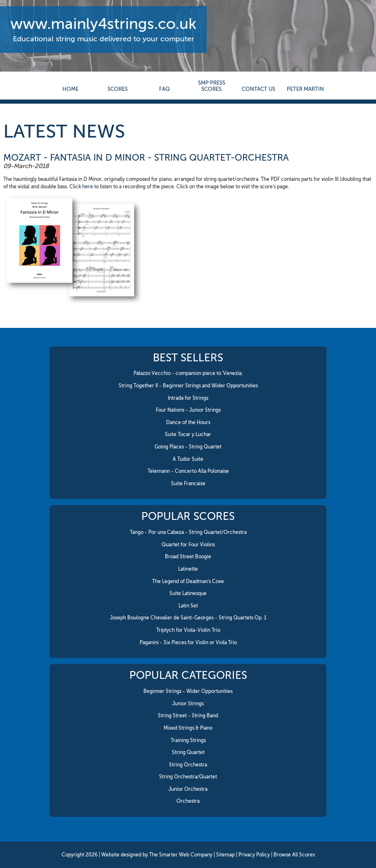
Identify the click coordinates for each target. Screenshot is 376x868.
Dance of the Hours (188, 422)
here (88, 187)
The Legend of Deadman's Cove (188, 581)
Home (70, 89)
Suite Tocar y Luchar (188, 434)
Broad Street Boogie (188, 557)
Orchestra (188, 801)
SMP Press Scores (212, 86)
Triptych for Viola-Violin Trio (188, 630)
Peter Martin (305, 89)
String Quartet (188, 752)
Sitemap (225, 855)
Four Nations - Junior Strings (188, 410)
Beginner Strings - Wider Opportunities (188, 691)
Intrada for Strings (188, 398)
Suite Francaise (188, 484)
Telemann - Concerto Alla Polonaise (188, 471)
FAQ (164, 89)
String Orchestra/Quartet (188, 777)
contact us (258, 89)
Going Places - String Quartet (188, 447)
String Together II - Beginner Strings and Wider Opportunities (188, 386)
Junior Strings (188, 704)
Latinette (188, 569)
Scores (118, 89)
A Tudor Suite (188, 459)
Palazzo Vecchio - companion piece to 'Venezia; (188, 373)
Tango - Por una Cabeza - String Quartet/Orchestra (188, 532)
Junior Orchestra (188, 789)
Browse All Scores (294, 855)
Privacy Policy (254, 855)
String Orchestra (188, 765)
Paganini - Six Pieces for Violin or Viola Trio (188, 643)
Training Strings (188, 740)
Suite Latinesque (188, 593)
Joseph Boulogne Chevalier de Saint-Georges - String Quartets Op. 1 (188, 618)
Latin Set (188, 606)
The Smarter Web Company (181, 855)
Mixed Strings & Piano (188, 728)
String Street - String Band (188, 716)
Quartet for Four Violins (188, 545)
